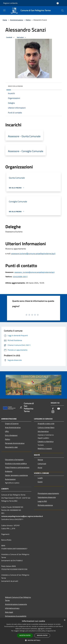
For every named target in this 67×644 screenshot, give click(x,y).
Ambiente (9, 471)
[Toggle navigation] (4, 10)
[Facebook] (53, 409)
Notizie (40, 460)
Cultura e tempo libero (46, 427)
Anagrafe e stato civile (46, 423)
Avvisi (40, 468)
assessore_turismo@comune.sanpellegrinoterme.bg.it (35, 272)
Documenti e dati (11, 447)
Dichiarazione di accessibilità (16, 616)
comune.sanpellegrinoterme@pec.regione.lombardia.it (22, 516)
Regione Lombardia (10, 3)
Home (5, 20)
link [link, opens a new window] (54, 631)
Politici (28, 20)
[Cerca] (62, 11)
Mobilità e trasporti (45, 448)
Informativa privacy (12, 608)
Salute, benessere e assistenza (16, 475)
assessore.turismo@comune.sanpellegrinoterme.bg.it (33, 254)
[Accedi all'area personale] (58, 3)
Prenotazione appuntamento (48, 493)
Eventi (40, 482)
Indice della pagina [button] (15, 86)
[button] (34, 640)
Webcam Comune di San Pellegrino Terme (18, 599)
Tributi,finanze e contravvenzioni (17, 467)
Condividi (11, 37)
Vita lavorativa (43, 431)
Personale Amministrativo (15, 443)
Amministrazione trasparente (16, 604)
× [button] (65, 620)
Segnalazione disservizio (47, 497)
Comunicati (42, 464)
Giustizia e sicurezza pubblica (16, 463)
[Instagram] (53, 412)
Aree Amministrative (13, 427)
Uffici (7, 431)
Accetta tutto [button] (25, 635)
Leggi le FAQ (42, 501)
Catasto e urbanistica (46, 441)
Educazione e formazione (14, 460)
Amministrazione (17, 20)
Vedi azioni (22, 37)
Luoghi (40, 478)
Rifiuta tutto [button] (42, 635)
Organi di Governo (12, 423)
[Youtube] (59, 409)
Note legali (9, 612)
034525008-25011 (20, 277)
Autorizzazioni (10, 479)
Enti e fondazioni (11, 435)
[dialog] (33, 631)
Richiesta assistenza (45, 505)
